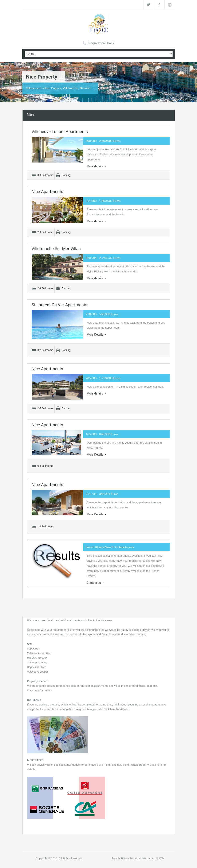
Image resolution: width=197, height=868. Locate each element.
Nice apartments (47, 192)
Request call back (101, 43)
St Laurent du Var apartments (60, 305)
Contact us (95, 583)
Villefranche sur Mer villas (56, 249)
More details (96, 166)
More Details (96, 335)
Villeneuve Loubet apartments (60, 132)
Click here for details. (40, 690)
